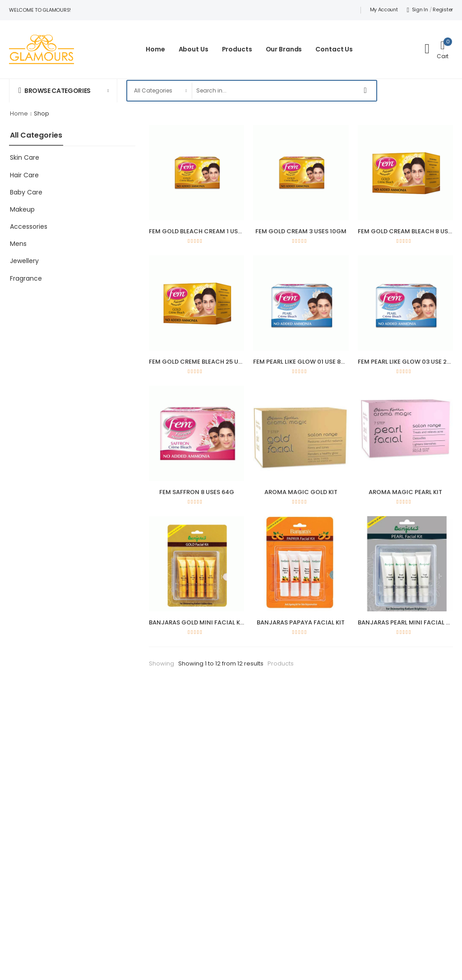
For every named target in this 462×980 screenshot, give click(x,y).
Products (237, 49)
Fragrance (26, 278)
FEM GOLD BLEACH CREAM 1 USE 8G (200, 231)
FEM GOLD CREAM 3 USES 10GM (301, 231)
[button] (63, 90)
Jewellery (24, 261)
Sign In (418, 9)
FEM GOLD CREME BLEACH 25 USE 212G (205, 362)
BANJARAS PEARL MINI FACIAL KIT (406, 622)
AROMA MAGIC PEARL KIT (405, 492)
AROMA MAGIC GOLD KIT (301, 492)
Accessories (29, 227)
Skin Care (25, 157)
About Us (194, 49)
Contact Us (334, 49)
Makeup (22, 209)
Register (443, 9)
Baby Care (26, 192)
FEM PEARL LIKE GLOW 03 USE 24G (407, 362)
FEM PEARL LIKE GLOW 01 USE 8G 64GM (309, 362)
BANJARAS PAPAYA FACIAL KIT (301, 622)
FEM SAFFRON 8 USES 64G (197, 492)
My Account (384, 9)
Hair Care (24, 175)
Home (155, 49)
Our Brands (284, 49)
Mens (18, 244)
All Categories (36, 135)
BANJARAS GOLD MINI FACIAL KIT (197, 622)
